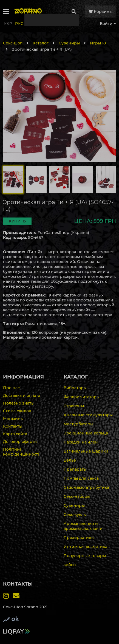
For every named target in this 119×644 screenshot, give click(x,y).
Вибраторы (75, 388)
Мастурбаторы (78, 424)
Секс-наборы (77, 496)
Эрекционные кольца (86, 433)
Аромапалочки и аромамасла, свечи (83, 526)
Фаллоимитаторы (82, 397)
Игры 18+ (99, 43)
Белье (70, 460)
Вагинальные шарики (86, 451)
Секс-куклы (75, 515)
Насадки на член (81, 442)
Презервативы (79, 538)
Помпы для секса (81, 478)
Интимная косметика (85, 547)
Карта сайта (15, 434)
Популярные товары (85, 556)
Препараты (75, 469)
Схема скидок (17, 411)
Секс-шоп (13, 43)
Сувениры (69, 43)
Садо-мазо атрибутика (86, 487)
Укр (8, 24)
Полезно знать (18, 403)
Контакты (13, 426)
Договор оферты (20, 442)
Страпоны (74, 406)
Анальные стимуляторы (88, 415)
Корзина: (100, 12)
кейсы (70, 565)
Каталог (41, 43)
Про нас (11, 388)
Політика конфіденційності (21, 452)
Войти (108, 24)
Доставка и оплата (22, 396)
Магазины (13, 419)
